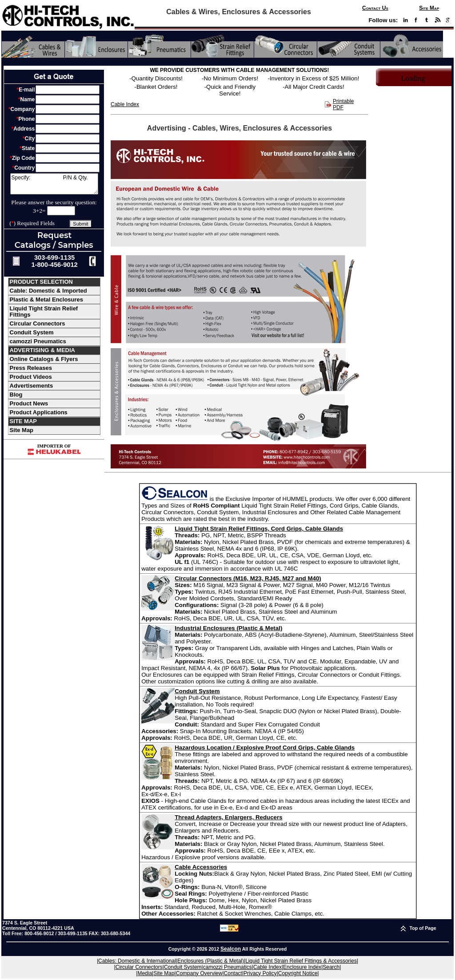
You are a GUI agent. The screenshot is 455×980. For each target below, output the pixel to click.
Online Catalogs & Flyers (44, 359)
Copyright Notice (298, 973)
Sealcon (231, 949)
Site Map (429, 8)
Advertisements (32, 386)
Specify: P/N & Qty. (54, 184)
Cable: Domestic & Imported (48, 291)
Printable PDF (343, 104)
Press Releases (31, 368)
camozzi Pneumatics (38, 341)
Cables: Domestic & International (137, 961)
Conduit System (32, 332)
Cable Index (125, 104)
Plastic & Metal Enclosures (46, 300)
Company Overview (199, 973)
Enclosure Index (302, 967)
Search (331, 967)
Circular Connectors (38, 323)
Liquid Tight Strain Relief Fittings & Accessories (301, 961)
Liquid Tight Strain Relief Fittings (44, 311)
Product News (29, 403)
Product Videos (31, 377)
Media (145, 973)
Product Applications (39, 412)
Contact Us (375, 8)
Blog (16, 395)
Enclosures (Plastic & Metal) (211, 961)
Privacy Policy (260, 973)
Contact (233, 973)
